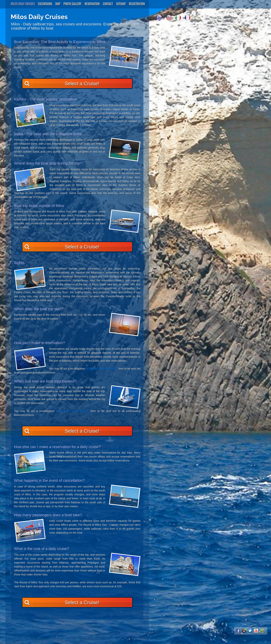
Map (58, 4)
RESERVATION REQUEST (102, 369)
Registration (137, 4)
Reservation (92, 4)
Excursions (45, 4)
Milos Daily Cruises (23, 4)
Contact (108, 4)
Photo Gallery (73, 4)
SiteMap (121, 4)
